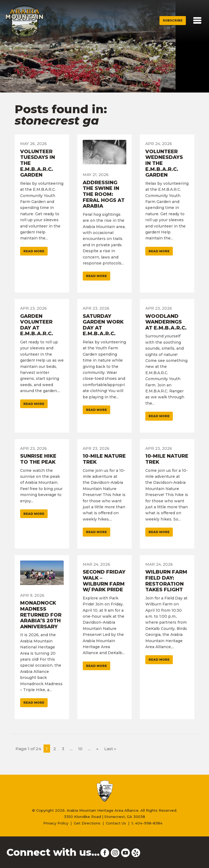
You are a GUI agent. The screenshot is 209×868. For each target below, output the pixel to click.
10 (80, 749)
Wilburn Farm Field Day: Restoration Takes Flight (166, 581)
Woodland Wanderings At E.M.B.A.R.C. (166, 322)
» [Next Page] (97, 749)
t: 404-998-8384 (147, 823)
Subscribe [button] (173, 20)
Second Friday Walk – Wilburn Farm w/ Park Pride (104, 581)
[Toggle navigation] (197, 20)
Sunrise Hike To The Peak (38, 459)
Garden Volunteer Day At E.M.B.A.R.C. (37, 325)
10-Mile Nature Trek (104, 459)
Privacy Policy (56, 823)
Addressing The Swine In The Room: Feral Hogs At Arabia (104, 194)
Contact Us (116, 823)
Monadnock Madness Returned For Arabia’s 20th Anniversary (41, 615)
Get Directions (87, 823)
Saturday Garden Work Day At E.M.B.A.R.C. (103, 325)
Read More (34, 251)
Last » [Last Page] (110, 749)
